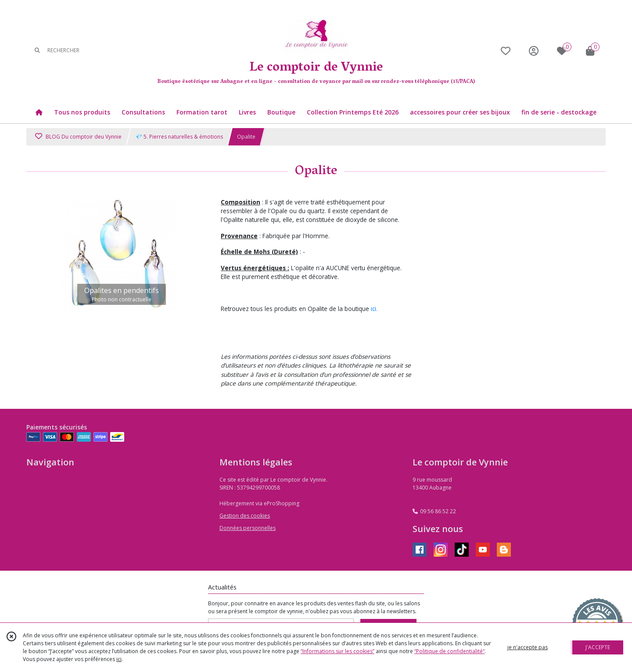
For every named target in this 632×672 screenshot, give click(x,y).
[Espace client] (534, 51)
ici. (374, 309)
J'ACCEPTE (598, 647)
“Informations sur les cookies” (338, 651)
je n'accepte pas (528, 647)
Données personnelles (248, 528)
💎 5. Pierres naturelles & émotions (179, 137)
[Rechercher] (37, 51)
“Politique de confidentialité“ (449, 651)
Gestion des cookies (245, 516)
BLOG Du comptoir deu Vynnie (78, 137)
